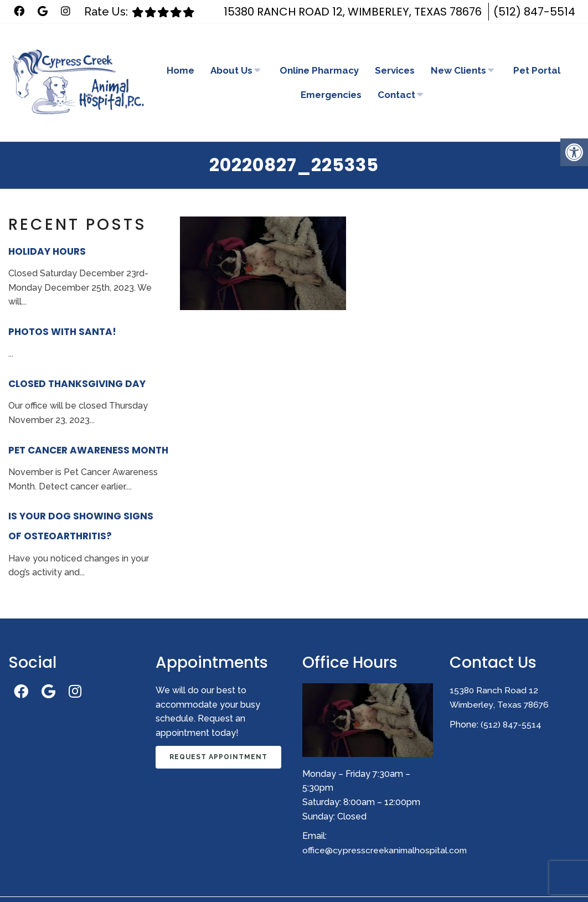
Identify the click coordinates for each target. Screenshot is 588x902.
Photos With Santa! (62, 295)
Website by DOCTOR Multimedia (520, 878)
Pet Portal (537, 52)
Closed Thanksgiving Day (77, 347)
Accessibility (297, 878)
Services (395, 52)
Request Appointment (218, 720)
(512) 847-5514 (534, 12)
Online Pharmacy (319, 52)
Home (180, 52)
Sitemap (247, 878)
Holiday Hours (47, 215)
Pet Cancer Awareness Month (88, 414)
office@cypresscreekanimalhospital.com (386, 813)
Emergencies (331, 76)
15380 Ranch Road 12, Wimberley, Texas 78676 (353, 12)
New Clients (458, 52)
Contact (396, 76)
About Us (231, 52)
